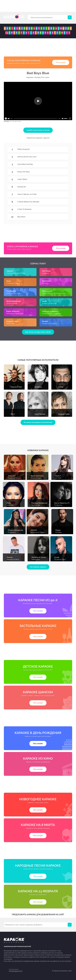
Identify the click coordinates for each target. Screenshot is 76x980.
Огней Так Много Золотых (52, 314)
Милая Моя (11, 324)
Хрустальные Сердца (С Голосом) (42, 532)
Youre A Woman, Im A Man (63, 194)
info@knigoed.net (16, 971)
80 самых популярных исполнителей (38, 422)
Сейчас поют (38, 264)
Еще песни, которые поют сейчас (38, 332)
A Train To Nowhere (63, 209)
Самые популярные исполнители (38, 360)
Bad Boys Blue (38, 73)
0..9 (7, 33)
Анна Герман (40, 414)
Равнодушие (36, 559)
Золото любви (12, 303)
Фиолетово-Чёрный (49, 324)
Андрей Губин (64, 414)
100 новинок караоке (38, 567)
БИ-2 (13, 414)
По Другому (58, 505)
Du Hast (45, 283)
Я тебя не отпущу (13, 283)
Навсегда (10, 505)
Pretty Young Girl (63, 149)
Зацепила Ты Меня (13, 559)
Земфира (38, 387)
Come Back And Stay (63, 164)
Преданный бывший (14, 478)
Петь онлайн (61, 62)
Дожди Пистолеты (49, 303)
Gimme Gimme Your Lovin (63, 157)
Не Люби (58, 478)
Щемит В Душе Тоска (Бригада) (54, 293)
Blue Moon (63, 217)
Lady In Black (63, 179)
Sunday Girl (63, 187)
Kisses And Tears (63, 172)
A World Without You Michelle (63, 202)
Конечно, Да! (36, 505)
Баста (61, 387)
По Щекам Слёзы (60, 559)
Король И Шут (16, 387)
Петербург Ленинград (15, 314)
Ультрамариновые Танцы (16, 273)
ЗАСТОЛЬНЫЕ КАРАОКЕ (15, 121)
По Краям (58, 532)
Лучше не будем (36, 478)
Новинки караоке (38, 450)
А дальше (45, 273)
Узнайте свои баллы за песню (38, 130)
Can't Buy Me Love (13, 293)
